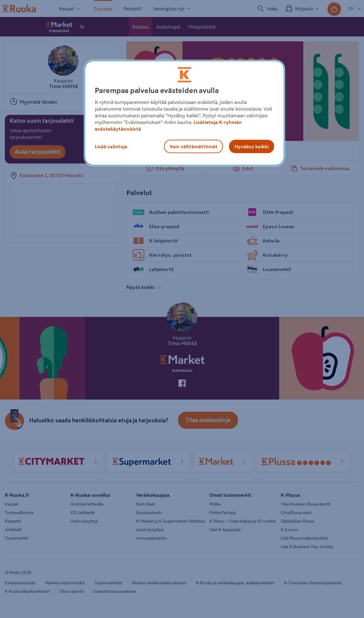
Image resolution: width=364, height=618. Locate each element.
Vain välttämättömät (194, 146)
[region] (184, 113)
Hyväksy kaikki (252, 146)
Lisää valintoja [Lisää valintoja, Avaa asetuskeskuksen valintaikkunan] (111, 146)
